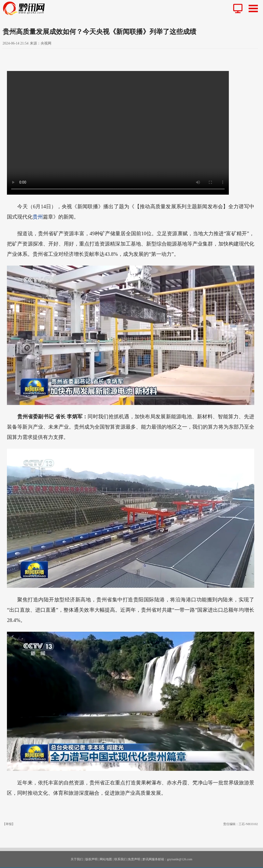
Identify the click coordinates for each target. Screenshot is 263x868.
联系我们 (120, 859)
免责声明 (134, 859)
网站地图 (106, 859)
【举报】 (9, 824)
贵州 (38, 217)
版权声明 (91, 859)
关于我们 (77, 859)
